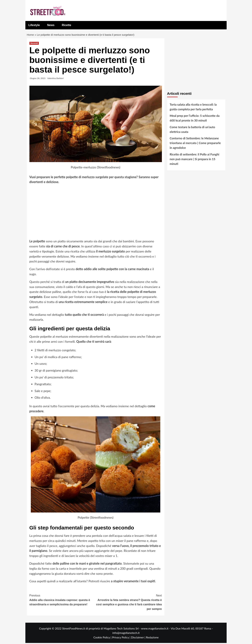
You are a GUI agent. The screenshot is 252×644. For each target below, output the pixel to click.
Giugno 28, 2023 (38, 79)
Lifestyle (34, 25)
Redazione (152, 638)
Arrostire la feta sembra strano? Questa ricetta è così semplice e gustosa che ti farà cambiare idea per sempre (129, 603)
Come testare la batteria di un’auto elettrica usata (192, 130)
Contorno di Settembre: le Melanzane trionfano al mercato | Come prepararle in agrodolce (195, 144)
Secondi (34, 44)
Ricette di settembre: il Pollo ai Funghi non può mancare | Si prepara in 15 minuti (195, 160)
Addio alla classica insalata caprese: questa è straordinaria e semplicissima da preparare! (63, 600)
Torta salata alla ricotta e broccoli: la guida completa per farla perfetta (193, 108)
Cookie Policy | (103, 638)
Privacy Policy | (121, 638)
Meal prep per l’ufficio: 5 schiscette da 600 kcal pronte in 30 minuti (195, 119)
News (51, 25)
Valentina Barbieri (55, 79)
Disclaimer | (139, 638)
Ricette (66, 25)
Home (31, 35)
